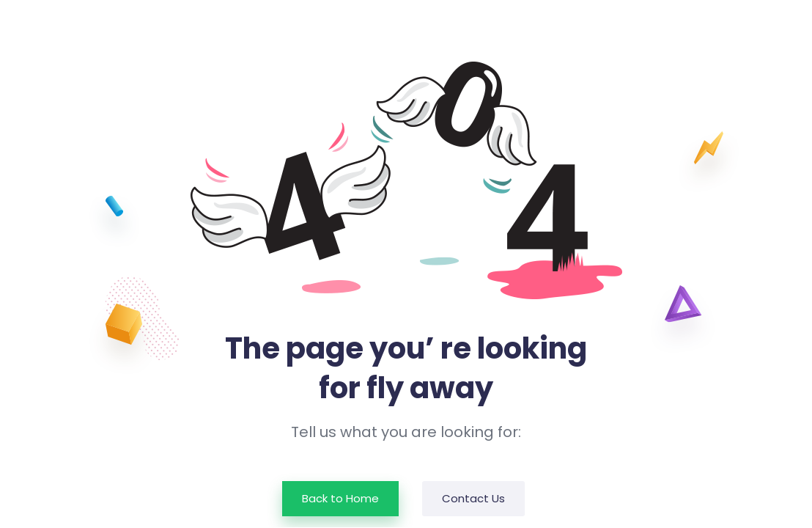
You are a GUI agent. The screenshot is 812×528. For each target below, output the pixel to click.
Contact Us (473, 498)
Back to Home (340, 498)
